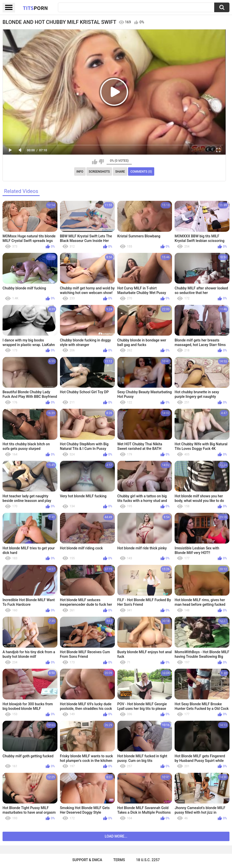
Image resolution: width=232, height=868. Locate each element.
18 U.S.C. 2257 (148, 860)
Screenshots (99, 172)
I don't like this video (101, 162)
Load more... (116, 836)
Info (80, 172)
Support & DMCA (87, 860)
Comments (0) (141, 172)
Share (120, 172)
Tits (35, 8)
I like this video (95, 162)
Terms (119, 860)
